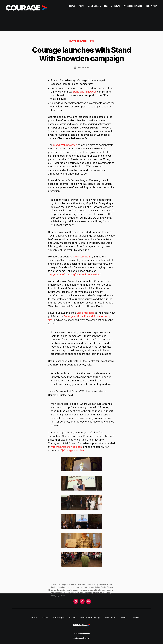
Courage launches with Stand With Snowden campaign (81, 54)
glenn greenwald (90, 590)
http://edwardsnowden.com (67, 447)
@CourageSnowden (72, 450)
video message (85, 313)
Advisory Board (83, 257)
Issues (106, 6)
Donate (135, 617)
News (117, 6)
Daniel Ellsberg (107, 587)
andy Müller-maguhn (103, 584)
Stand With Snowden (85, 92)
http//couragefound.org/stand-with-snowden (74, 275)
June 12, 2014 (83, 68)
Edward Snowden (78, 41)
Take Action (151, 6)
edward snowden (59, 590)
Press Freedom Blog (133, 6)
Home (72, 6)
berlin (54, 587)
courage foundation (91, 587)
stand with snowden (102, 593)
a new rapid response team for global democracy (72, 584)
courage (79, 587)
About (81, 6)
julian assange (57, 593)
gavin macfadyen (74, 590)
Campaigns (93, 6)
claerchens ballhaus (66, 587)
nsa (66, 593)
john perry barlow (105, 590)
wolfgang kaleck (58, 596)
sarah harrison (86, 593)
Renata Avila (74, 593)
